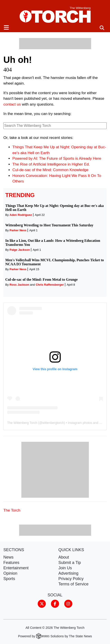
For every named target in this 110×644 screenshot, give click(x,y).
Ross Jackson (19, 285)
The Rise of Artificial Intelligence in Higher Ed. (51, 164)
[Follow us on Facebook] (55, 604)
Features (11, 563)
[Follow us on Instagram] (68, 604)
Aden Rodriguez (21, 215)
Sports (9, 579)
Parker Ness (18, 230)
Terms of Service (74, 584)
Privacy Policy (71, 579)
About (64, 557)
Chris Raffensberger (50, 285)
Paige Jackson (20, 250)
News (8, 557)
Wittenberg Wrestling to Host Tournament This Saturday (49, 225)
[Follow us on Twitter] (42, 604)
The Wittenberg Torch (22, 423)
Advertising (68, 573)
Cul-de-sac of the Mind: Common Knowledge (50, 170)
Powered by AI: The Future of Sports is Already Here (57, 158)
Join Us (65, 568)
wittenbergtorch (53, 423)
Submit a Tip (70, 563)
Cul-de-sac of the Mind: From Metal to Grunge (42, 279)
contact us (12, 104)
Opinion (10, 573)
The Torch (12, 510)
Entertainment (16, 568)
